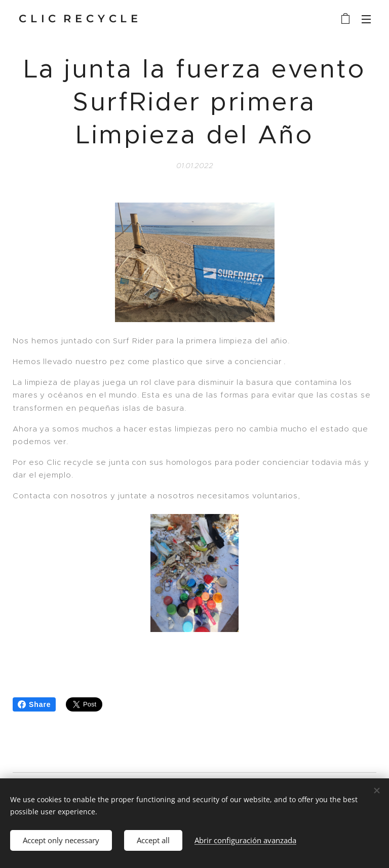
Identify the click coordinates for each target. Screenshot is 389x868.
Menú (366, 19)
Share (34, 704)
